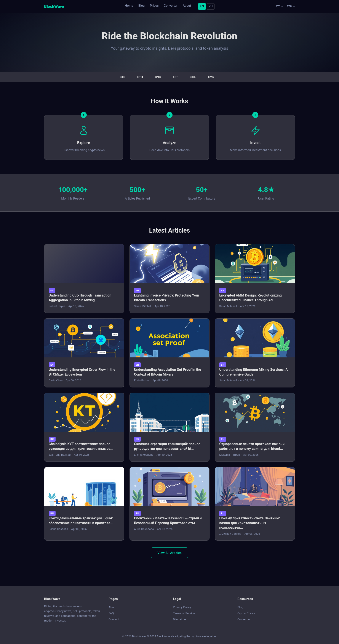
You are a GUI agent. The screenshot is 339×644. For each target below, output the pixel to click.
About (187, 6)
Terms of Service (184, 613)
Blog (142, 6)
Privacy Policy (182, 607)
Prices (154, 6)
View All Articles (169, 553)
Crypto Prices (246, 613)
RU (211, 6)
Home (129, 6)
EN (202, 6)
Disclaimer (180, 619)
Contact (114, 619)
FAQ (111, 613)
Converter (171, 6)
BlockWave (54, 6)
